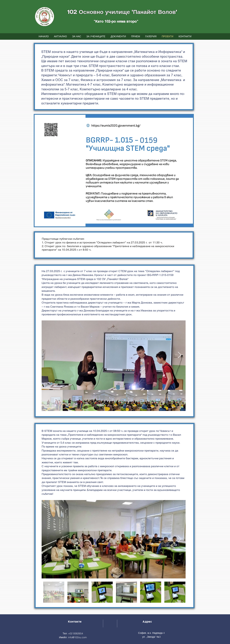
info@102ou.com (77, 637)
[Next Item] (180, 355)
